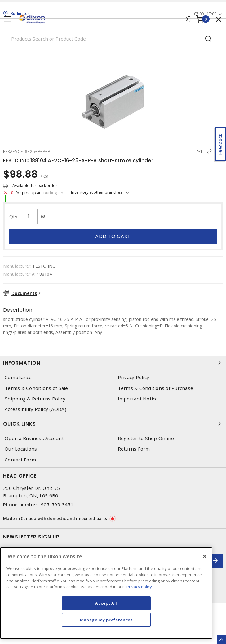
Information (113, 363)
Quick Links (113, 424)
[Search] (113, 39)
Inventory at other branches (97, 192)
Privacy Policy (134, 377)
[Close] (205, 556)
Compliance (18, 377)
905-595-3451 (57, 504)
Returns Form (134, 449)
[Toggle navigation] (8, 19)
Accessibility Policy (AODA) (35, 409)
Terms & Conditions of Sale (36, 388)
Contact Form (20, 460)
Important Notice (138, 399)
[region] (106, 593)
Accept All (106, 603)
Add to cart (113, 236)
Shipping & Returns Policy (35, 399)
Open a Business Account (34, 438)
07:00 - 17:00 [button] (205, 14)
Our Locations (21, 449)
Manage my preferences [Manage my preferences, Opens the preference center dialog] (106, 620)
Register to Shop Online (146, 438)
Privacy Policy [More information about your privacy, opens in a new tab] (139, 587)
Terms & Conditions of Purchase (156, 388)
